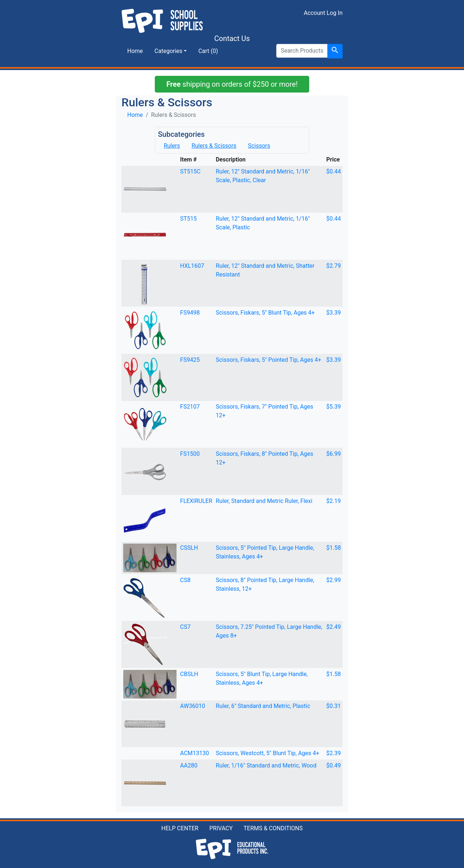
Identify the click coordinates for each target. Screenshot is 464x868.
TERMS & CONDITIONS (273, 828)
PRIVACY (221, 828)
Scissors (259, 146)
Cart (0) (208, 51)
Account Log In (323, 13)
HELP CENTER (180, 828)
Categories (168, 51)
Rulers (172, 146)
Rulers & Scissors (214, 146)
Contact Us (232, 38)
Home (135, 51)
